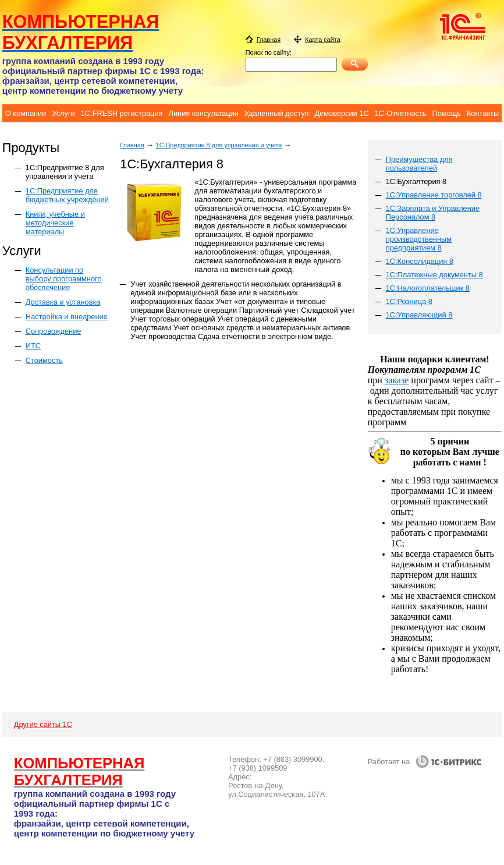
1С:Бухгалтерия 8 (416, 181)
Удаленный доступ (277, 113)
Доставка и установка (63, 302)
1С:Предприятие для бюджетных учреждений (67, 195)
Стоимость (44, 360)
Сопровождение (54, 331)
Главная (132, 145)
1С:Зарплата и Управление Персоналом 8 (433, 213)
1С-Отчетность (401, 113)
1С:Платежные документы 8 (434, 275)
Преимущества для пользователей (419, 164)
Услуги (63, 113)
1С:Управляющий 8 (419, 315)
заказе (397, 380)
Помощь (446, 113)
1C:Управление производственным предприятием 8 (419, 239)
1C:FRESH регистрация (122, 113)
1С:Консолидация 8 (420, 261)
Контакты (483, 113)
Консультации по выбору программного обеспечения (64, 279)
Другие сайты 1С (43, 724)
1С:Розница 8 (409, 301)
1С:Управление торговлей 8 (434, 195)
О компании (26, 113)
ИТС (33, 346)
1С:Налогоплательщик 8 (428, 288)
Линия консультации (204, 113)
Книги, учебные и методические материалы (55, 223)
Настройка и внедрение (67, 317)
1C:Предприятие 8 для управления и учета (65, 172)
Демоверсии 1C (341, 113)
